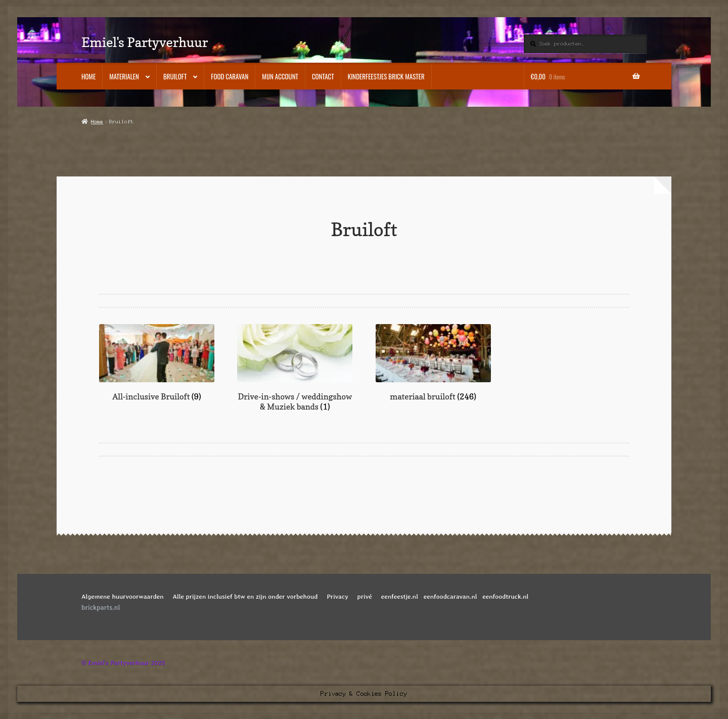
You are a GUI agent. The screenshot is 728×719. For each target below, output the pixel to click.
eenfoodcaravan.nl (450, 596)
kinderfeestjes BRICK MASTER (386, 76)
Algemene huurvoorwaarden (123, 596)
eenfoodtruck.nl (505, 596)
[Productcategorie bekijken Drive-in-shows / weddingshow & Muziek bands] (295, 368)
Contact (323, 76)
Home (88, 76)
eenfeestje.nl (400, 596)
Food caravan (230, 76)
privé (365, 596)
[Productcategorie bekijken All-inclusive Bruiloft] (157, 363)
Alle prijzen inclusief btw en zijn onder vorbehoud (245, 596)
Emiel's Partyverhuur (145, 42)
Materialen (124, 76)
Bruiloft (175, 76)
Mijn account (280, 76)
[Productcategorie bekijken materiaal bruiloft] (433, 363)
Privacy (337, 596)
